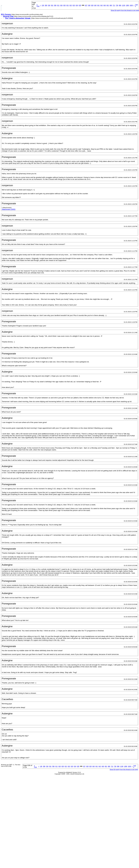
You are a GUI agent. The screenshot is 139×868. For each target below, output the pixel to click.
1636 (131, 5)
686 (111, 5)
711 (114, 5)
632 (71, 5)
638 (89, 5)
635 (80, 5)
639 (92, 5)
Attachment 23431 (9, 209)
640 (95, 5)
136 (43, 5)
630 (64, 5)
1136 (123, 5)
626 (61, 5)
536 (49, 5)
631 (68, 5)
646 (105, 5)
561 (52, 5)
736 (117, 5)
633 (74, 5)
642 (101, 5)
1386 (127, 5)
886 (120, 5)
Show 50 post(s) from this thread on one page (125, 10)
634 (77, 5)
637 (86, 5)
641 (98, 5)
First (38, 5)
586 (55, 5)
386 (46, 5)
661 (108, 5)
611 (58, 5)
